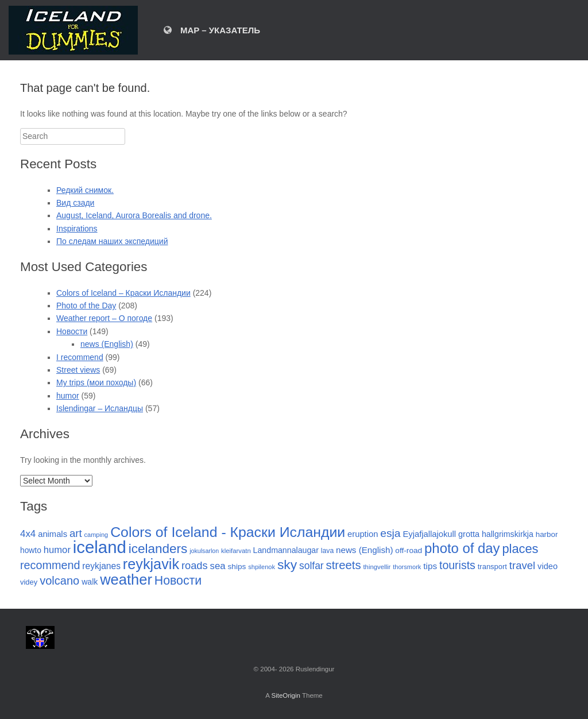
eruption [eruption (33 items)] (363, 534)
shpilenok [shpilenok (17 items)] (262, 567)
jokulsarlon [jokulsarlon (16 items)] (204, 551)
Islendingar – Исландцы (100, 408)
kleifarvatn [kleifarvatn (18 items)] (236, 551)
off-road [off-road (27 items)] (409, 550)
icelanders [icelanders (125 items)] (158, 549)
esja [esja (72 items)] (390, 533)
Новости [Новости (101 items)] (178, 581)
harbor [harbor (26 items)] (547, 534)
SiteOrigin (286, 695)
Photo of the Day (86, 306)
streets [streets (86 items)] (344, 565)
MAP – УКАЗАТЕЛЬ (212, 30)
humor (68, 396)
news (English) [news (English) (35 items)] (364, 550)
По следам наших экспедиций (112, 241)
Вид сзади (75, 203)
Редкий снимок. (85, 190)
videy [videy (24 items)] (29, 582)
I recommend (80, 357)
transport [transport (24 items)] (492, 567)
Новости (72, 331)
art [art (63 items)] (76, 533)
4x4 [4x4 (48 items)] (28, 534)
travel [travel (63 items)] (522, 565)
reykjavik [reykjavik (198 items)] (151, 564)
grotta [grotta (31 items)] (469, 534)
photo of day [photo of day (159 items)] (462, 548)
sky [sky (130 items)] (287, 565)
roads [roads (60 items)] (195, 565)
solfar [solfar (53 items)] (312, 566)
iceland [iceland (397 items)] (100, 547)
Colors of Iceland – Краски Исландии (123, 293)
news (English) (107, 344)
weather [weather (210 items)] (126, 579)
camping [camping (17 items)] (96, 535)
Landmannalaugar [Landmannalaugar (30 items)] (286, 550)
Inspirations (77, 229)
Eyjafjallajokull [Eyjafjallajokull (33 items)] (429, 534)
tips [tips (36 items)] (430, 566)
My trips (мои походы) (96, 382)
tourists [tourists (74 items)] (457, 565)
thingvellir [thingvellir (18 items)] (377, 567)
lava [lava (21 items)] (327, 551)
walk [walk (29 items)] (90, 582)
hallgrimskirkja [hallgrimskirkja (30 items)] (508, 534)
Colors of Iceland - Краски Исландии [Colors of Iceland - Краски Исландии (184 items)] (228, 532)
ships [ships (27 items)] (237, 567)
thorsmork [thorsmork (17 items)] (407, 567)
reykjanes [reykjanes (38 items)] (101, 566)
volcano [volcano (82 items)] (59, 581)
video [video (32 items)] (548, 566)
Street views (78, 370)
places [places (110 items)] (520, 549)
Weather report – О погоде (104, 318)
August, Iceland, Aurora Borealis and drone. (134, 215)
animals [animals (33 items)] (53, 534)
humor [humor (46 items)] (57, 550)
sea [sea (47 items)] (218, 566)
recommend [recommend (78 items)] (50, 565)
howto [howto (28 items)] (31, 550)
